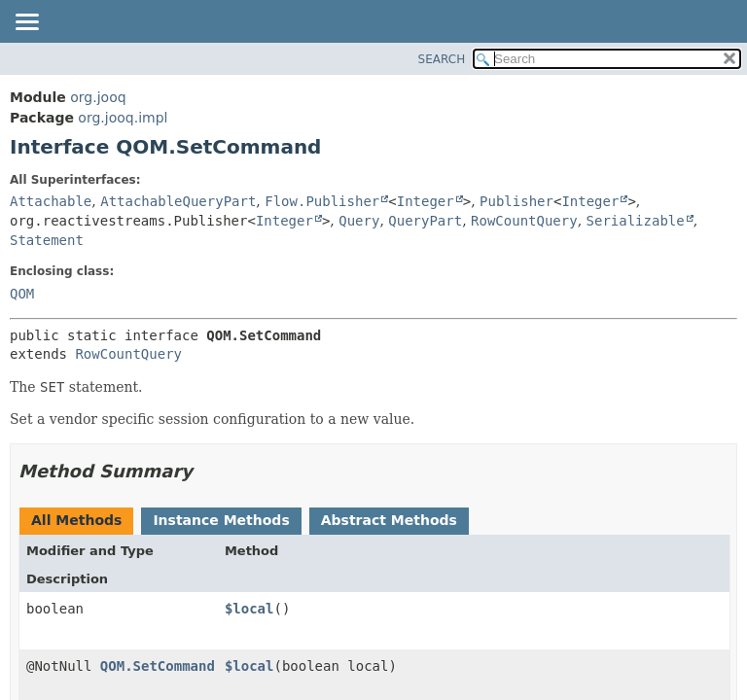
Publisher (516, 201)
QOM (22, 294)
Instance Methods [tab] (221, 520)
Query (359, 221)
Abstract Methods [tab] (389, 520)
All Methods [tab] (76, 520)
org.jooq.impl (123, 118)
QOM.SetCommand (158, 666)
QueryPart (425, 221)
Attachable (51, 201)
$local (249, 609)
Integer (426, 201)
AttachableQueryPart (178, 201)
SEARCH (442, 59)
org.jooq (98, 97)
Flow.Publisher (322, 201)
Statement (47, 240)
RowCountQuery (524, 221)
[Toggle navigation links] (26, 23)
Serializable (636, 221)
